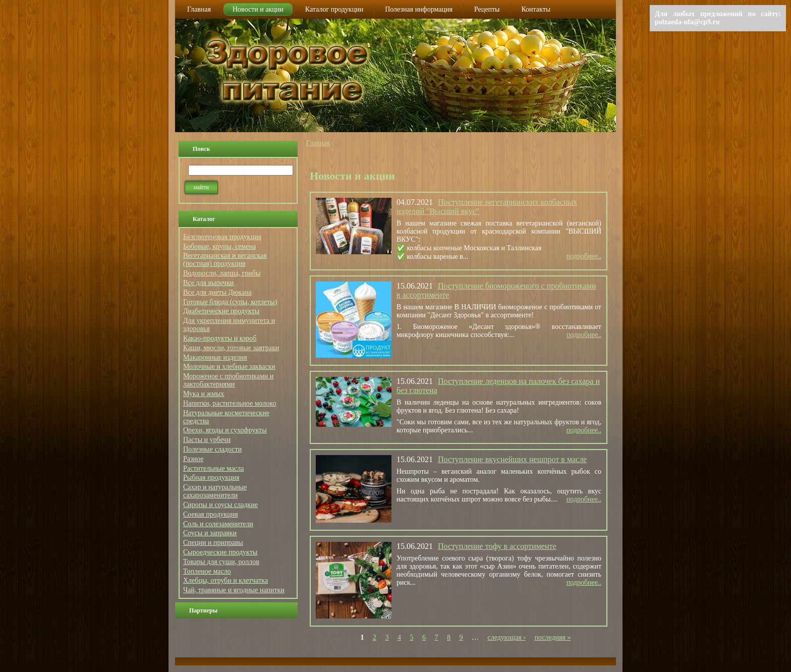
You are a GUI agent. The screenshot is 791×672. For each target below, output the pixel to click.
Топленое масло (207, 571)
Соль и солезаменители (218, 524)
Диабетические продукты (221, 311)
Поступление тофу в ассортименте (497, 546)
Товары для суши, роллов (221, 562)
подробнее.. (584, 256)
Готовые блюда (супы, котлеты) (230, 302)
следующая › (507, 637)
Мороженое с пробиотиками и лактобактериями (228, 380)
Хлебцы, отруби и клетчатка (225, 580)
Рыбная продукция (211, 478)
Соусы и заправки (210, 533)
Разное (193, 459)
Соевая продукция (211, 514)
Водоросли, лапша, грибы (222, 273)
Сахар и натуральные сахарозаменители (215, 491)
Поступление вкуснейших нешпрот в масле (512, 459)
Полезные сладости (212, 449)
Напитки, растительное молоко (230, 403)
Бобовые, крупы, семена (219, 246)
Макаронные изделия (215, 357)
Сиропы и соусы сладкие (220, 505)
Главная (318, 143)
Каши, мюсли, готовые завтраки (231, 348)
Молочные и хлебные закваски (229, 367)
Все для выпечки (208, 283)
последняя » (552, 637)
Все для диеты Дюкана (217, 292)
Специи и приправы (213, 543)
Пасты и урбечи (207, 440)
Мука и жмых (204, 394)
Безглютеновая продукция (222, 237)
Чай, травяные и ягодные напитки (234, 590)
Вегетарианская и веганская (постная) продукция (225, 260)
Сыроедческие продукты (220, 552)
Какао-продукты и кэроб (220, 338)
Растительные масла (214, 468)
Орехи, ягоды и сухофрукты (225, 430)
